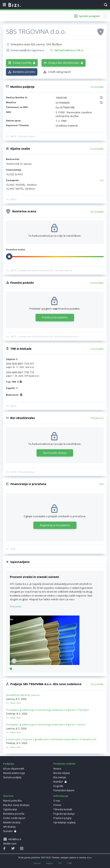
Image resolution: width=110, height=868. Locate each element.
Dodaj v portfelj (22, 63)
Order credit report (14, 818)
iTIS (60, 863)
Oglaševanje (10, 809)
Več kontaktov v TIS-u (69, 50)
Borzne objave (62, 773)
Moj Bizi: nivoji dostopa (16, 805)
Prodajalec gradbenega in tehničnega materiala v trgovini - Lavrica (46, 724)
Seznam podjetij (12, 777)
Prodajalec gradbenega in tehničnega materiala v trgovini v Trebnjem (47, 710)
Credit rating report (59, 72)
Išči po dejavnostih (14, 769)
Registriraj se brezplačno (55, 525)
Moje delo (16, 703)
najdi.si (49, 863)
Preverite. (16, 606)
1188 (69, 863)
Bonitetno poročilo (24, 72)
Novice (57, 769)
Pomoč (57, 805)
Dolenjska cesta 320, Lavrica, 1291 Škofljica (36, 44)
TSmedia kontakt (63, 809)
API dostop (9, 827)
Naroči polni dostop (55, 453)
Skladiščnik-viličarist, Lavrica (23, 695)
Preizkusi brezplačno (55, 317)
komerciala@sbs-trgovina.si (27, 50)
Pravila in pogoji (62, 818)
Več (102, 180)
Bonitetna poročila (14, 814)
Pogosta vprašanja (64, 814)
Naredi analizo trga (14, 773)
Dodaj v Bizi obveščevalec (64, 63)
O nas (57, 801)
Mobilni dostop (12, 822)
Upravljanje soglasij (64, 822)
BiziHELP (58, 782)
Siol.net (37, 863)
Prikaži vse (97, 418)
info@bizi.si (14, 839)
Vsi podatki (97, 87)
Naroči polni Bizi (12, 801)
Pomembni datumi (64, 790)
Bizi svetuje (60, 777)
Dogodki (58, 786)
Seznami (8, 831)
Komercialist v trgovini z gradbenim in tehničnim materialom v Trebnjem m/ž (51, 739)
